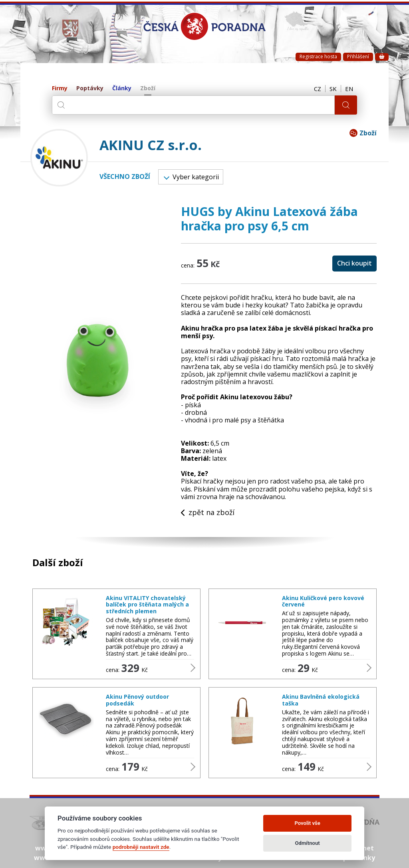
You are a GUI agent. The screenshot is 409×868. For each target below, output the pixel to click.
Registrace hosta (318, 56)
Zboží (148, 88)
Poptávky (90, 88)
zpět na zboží (208, 513)
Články (122, 88)
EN (349, 89)
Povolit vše (307, 823)
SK (333, 89)
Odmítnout (308, 843)
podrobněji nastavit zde (141, 847)
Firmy (60, 88)
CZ (318, 89)
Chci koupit (354, 263)
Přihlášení (358, 56)
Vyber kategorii (191, 177)
